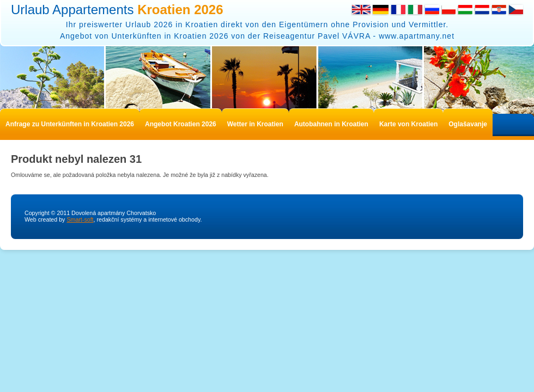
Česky (516, 10)
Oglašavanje (468, 124)
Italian (415, 10)
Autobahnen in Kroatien (331, 124)
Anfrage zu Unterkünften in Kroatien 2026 (70, 124)
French (398, 10)
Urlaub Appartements (117, 10)
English (361, 10)
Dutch (482, 10)
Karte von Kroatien (408, 124)
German (380, 10)
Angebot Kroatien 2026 (181, 124)
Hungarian (465, 10)
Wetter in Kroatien (255, 124)
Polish (448, 10)
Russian (432, 10)
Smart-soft (80, 219)
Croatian (499, 10)
